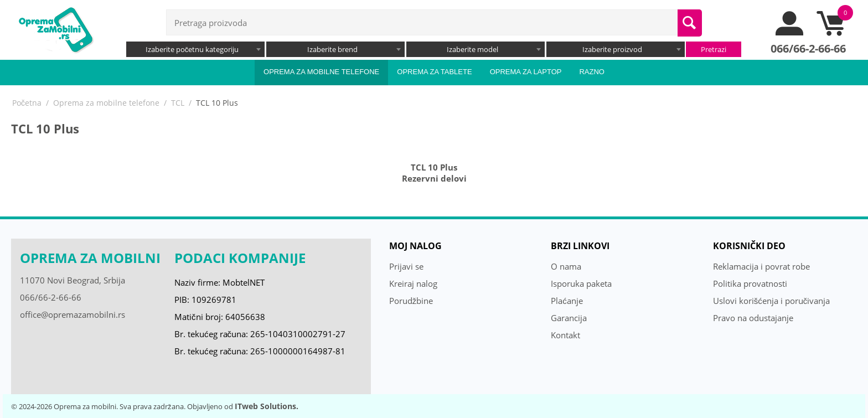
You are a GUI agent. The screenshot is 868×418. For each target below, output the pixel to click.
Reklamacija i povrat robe (761, 266)
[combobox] (195, 49)
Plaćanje (567, 301)
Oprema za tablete (434, 72)
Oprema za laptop (526, 72)
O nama (566, 266)
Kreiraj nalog (413, 283)
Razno (592, 72)
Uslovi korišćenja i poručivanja (772, 301)
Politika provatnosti (750, 283)
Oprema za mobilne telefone (321, 72)
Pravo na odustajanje (753, 318)
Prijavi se (406, 266)
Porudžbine (411, 301)
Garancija (569, 318)
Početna (27, 103)
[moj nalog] (790, 33)
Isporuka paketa (581, 283)
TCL (178, 103)
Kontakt (565, 335)
